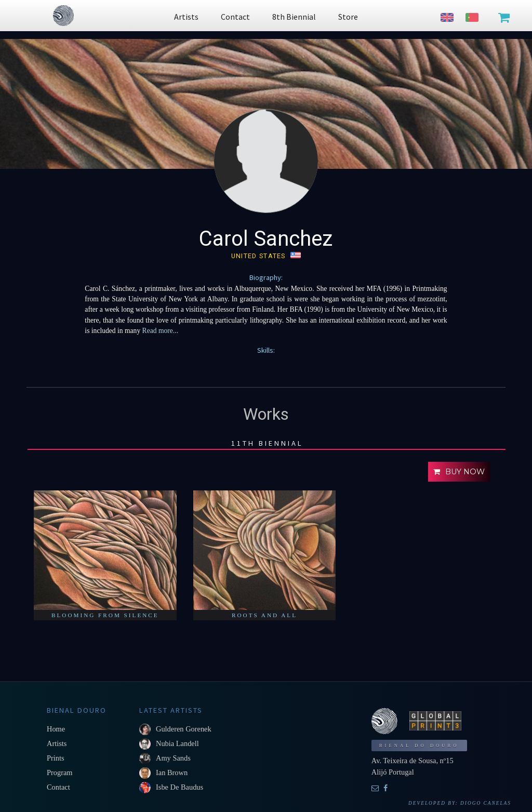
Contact (58, 787)
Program (60, 773)
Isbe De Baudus (179, 787)
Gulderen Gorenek (184, 729)
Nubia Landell (177, 743)
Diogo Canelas (486, 803)
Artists (57, 743)
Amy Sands (173, 758)
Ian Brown (172, 773)
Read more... (160, 331)
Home (56, 729)
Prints (56, 758)
